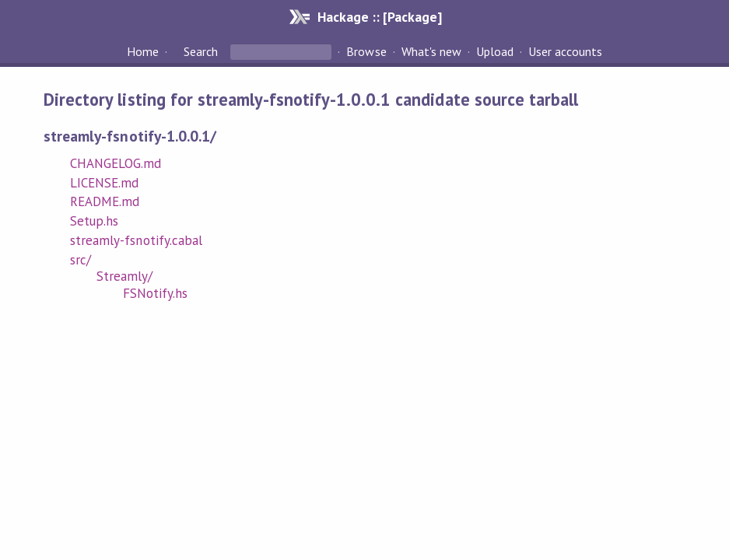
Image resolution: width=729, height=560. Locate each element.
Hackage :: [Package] (380, 17)
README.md (105, 201)
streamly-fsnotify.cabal (136, 240)
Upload (495, 51)
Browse (366, 51)
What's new (431, 51)
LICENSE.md (104, 183)
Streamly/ (124, 276)
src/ (81, 260)
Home (143, 51)
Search (201, 51)
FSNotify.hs (155, 293)
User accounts (565, 51)
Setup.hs (94, 221)
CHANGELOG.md (116, 163)
